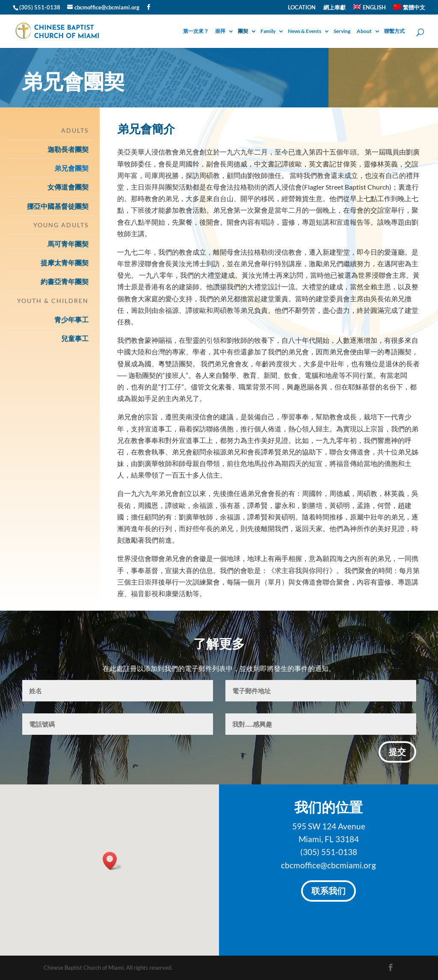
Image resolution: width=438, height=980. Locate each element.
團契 (243, 31)
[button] (112, 861)
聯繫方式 (394, 31)
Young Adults (61, 225)
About (364, 31)
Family (268, 31)
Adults (75, 130)
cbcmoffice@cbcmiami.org (328, 865)
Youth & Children (53, 301)
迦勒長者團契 (68, 149)
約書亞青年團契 (65, 281)
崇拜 (220, 31)
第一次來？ (196, 31)
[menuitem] (370, 9)
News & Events (305, 31)
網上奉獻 (334, 8)
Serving (342, 31)
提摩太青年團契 (65, 263)
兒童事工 (75, 338)
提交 (397, 753)
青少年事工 (71, 319)
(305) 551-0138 (329, 852)
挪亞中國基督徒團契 (58, 206)
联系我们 (328, 892)
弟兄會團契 (71, 168)
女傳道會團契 (68, 187)
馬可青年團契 (68, 244)
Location (302, 8)
